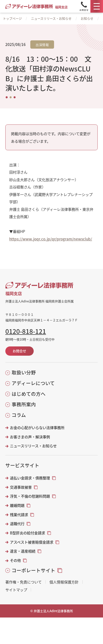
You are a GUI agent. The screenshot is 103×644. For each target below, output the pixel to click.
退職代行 (17, 524)
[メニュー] (97, 6)
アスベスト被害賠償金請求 (32, 542)
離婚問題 (17, 505)
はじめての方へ (29, 394)
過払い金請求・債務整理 (30, 478)
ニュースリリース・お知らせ (51, 18)
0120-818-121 (26, 331)
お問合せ (19, 351)
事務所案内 (24, 404)
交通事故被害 (21, 487)
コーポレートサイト (33, 570)
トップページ (12, 18)
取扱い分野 (24, 372)
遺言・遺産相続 (23, 551)
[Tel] (84, 6)
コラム (19, 415)
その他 (15, 560)
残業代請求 (19, 515)
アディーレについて (33, 383)
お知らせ (87, 18)
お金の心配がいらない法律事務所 (37, 428)
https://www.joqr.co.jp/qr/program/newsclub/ (51, 239)
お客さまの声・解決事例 (30, 437)
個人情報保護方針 (64, 582)
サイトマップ (16, 590)
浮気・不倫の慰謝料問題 (30, 496)
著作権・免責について (24, 582)
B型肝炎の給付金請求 (28, 533)
